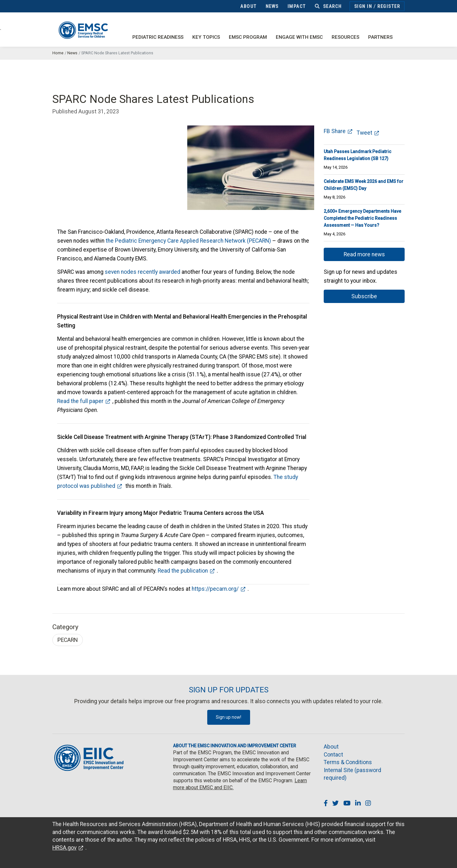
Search (328, 6)
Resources (345, 37)
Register (389, 6)
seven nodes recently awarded (142, 272)
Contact (333, 755)
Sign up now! (228, 717)
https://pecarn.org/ (215, 589)
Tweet (364, 133)
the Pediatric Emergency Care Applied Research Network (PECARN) (188, 241)
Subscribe (364, 296)
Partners (380, 37)
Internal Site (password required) (352, 774)
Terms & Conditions (348, 762)
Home (58, 53)
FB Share (335, 131)
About (248, 6)
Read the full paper (80, 401)
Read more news (364, 254)
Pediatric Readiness (158, 37)
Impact (297, 6)
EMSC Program (248, 37)
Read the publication (183, 571)
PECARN (68, 640)
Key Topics (206, 37)
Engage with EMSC (299, 37)
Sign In (363, 6)
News (272, 6)
